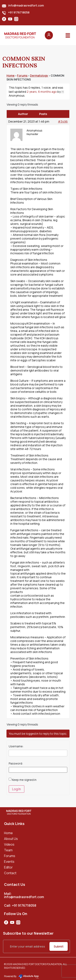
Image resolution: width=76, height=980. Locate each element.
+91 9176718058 (19, 12)
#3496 (63, 122)
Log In (17, 789)
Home (11, 75)
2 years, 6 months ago (42, 92)
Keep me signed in (24, 780)
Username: (16, 746)
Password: (16, 763)
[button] (68, 35)
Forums (22, 75)
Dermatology (39, 75)
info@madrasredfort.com (26, 5)
